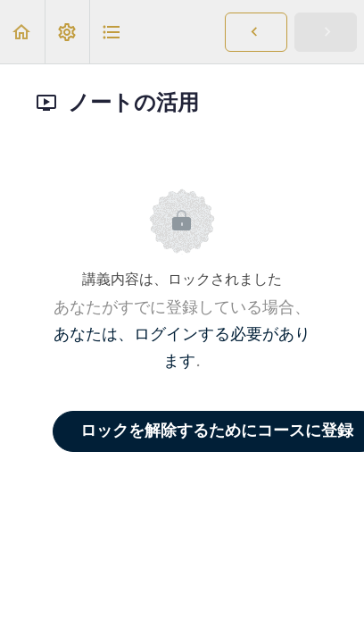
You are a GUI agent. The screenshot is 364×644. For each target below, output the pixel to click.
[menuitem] (67, 32)
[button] (22, 32)
